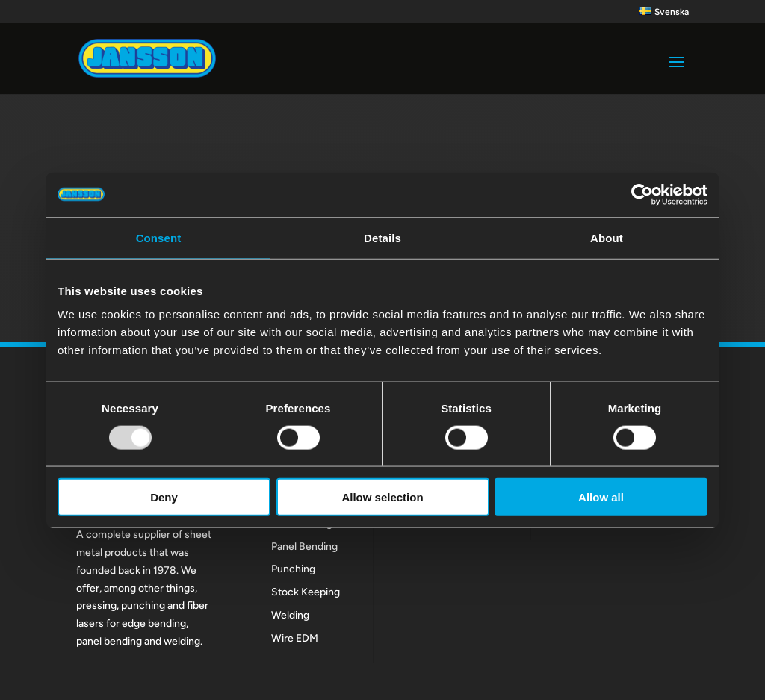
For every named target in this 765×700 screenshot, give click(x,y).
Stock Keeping (306, 592)
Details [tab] (382, 237)
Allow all (601, 497)
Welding (290, 615)
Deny (164, 497)
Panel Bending (304, 546)
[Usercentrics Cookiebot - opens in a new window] (642, 194)
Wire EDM (295, 638)
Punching (293, 569)
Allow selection (382, 497)
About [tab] (607, 237)
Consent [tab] (159, 237)
